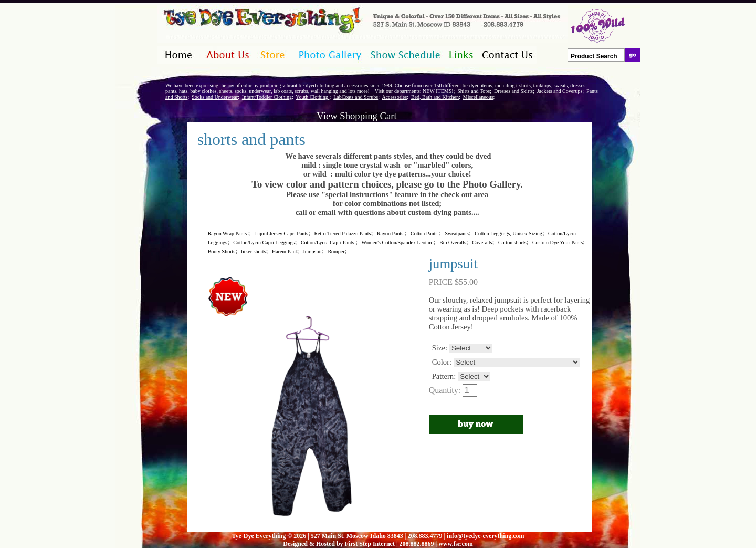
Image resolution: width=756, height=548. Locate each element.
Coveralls (482, 242)
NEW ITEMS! (438, 91)
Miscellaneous (478, 97)
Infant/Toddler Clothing (267, 97)
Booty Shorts (222, 251)
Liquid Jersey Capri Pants (281, 234)
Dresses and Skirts (513, 91)
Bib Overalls (453, 242)
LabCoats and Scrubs (356, 97)
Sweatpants (457, 234)
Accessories (394, 97)
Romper (336, 251)
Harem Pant (285, 251)
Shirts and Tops (474, 91)
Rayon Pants (391, 234)
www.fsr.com (456, 544)
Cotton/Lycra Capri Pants (328, 242)
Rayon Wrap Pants (228, 234)
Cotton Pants (425, 234)
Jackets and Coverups (560, 91)
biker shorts (254, 251)
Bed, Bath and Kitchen (435, 97)
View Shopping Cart (356, 116)
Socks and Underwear (215, 97)
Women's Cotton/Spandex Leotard (397, 242)
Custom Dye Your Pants (558, 242)
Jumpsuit (312, 251)
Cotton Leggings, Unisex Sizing (508, 234)
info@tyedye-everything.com (485, 536)
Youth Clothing (312, 97)
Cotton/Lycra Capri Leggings (264, 242)
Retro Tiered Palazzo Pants (342, 234)
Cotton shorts (512, 242)
